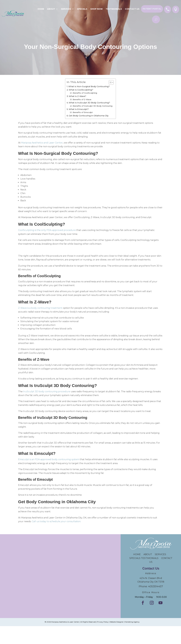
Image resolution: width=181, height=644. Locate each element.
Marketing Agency (132, 622)
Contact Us (132, 9)
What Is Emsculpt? (79, 109)
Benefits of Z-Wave (82, 99)
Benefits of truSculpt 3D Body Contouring (93, 106)
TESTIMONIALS (151, 558)
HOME (138, 554)
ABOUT (148, 554)
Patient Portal (152, 9)
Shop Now (96, 9)
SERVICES (160, 554)
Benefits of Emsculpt (83, 112)
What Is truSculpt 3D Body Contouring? (89, 103)
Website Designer (117, 622)
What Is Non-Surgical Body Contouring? (89, 86)
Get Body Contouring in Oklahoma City (89, 116)
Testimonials (114, 9)
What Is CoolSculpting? (81, 90)
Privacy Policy (103, 622)
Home (41, 9)
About (51, 9)
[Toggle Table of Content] (110, 82)
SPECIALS (82, 9)
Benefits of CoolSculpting (85, 93)
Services (66, 9)
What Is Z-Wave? (77, 96)
